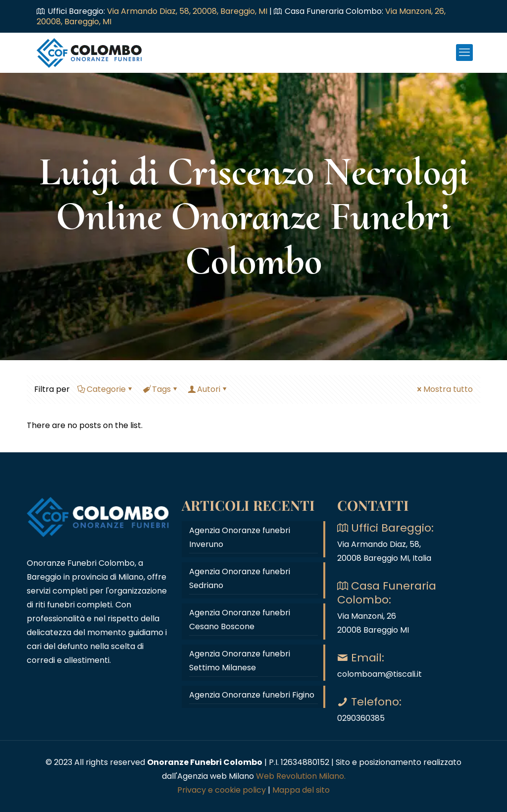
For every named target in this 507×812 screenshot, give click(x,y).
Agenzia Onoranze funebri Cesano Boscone (240, 620)
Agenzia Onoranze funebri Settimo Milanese (240, 661)
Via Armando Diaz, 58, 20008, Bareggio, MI (188, 11)
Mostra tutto (444, 389)
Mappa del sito (301, 790)
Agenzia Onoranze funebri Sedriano (240, 578)
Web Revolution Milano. (301, 776)
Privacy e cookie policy (222, 790)
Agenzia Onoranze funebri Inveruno (240, 537)
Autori (208, 389)
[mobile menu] (464, 53)
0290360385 (361, 718)
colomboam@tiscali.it (380, 674)
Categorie (105, 389)
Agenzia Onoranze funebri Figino (252, 695)
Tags (161, 389)
